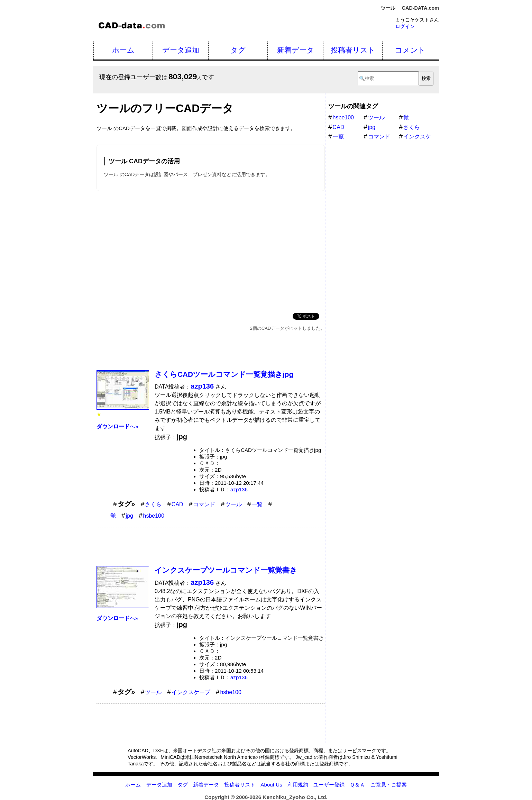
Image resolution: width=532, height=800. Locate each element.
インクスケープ (191, 692)
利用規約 (298, 785)
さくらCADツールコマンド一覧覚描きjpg (224, 374)
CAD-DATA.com (420, 8)
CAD (177, 504)
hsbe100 (154, 516)
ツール (233, 504)
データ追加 (181, 50)
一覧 (257, 504)
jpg (130, 516)
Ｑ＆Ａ (357, 785)
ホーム (123, 50)
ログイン (405, 26)
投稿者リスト (353, 50)
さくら (153, 504)
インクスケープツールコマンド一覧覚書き (226, 570)
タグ (238, 50)
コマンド (204, 504)
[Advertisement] (211, 251)
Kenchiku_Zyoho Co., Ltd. (295, 797)
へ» (117, 426)
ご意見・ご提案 (389, 785)
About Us (271, 785)
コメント (410, 50)
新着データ (296, 50)
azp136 (239, 489)
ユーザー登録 (329, 785)
